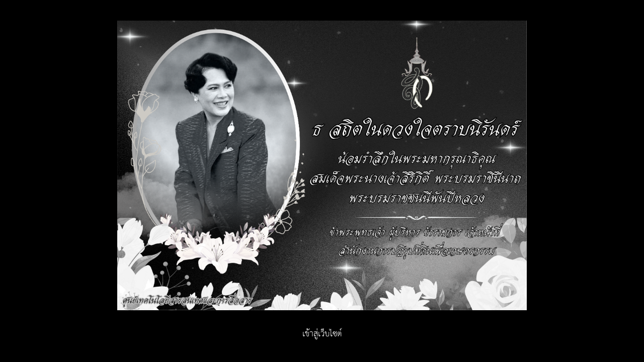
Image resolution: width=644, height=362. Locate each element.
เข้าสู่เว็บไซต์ (322, 334)
